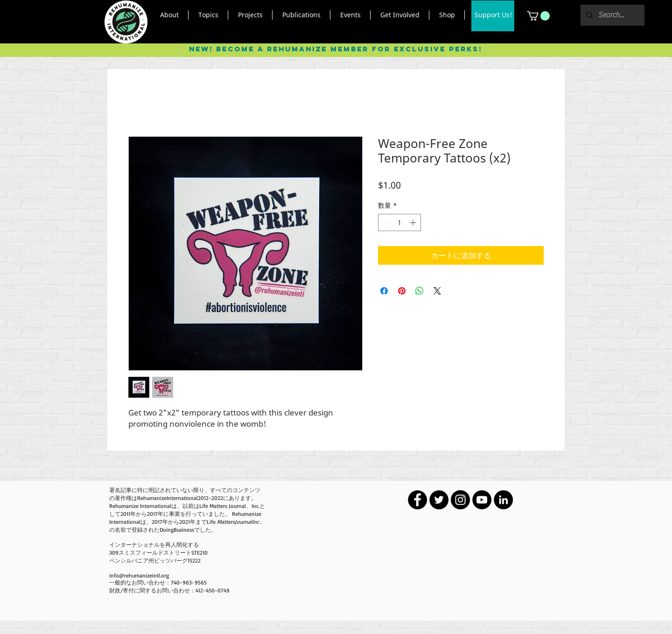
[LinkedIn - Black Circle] (503, 500)
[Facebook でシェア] (384, 291)
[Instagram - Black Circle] (460, 500)
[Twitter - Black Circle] (439, 500)
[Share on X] (437, 291)
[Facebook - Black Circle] (417, 500)
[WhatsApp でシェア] (420, 291)
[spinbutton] (399, 222)
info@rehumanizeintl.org (139, 575)
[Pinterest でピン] (402, 291)
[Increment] (414, 222)
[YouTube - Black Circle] (482, 500)
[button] (169, 15)
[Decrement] (385, 222)
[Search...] (612, 15)
